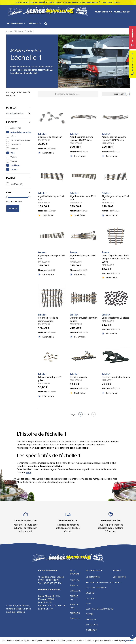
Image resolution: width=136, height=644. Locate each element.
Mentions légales (22, 640)
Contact (117, 582)
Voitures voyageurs (96, 588)
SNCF (28, 472)
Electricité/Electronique (20, 140)
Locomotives (93, 577)
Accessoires (16, 128)
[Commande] (116, 94)
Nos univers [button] (18, 23)
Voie (13, 153)
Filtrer (13, 208)
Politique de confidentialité (44, 640)
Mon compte (119, 577)
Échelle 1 (75, 585)
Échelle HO (76, 591)
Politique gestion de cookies (70, 640)
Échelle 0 (75, 580)
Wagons (90, 593)
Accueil (10, 31)
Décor (13, 136)
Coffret (14, 169)
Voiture (14, 157)
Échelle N (75, 613)
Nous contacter (132, 64)
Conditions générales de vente (98, 640)
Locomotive (16, 145)
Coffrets (91, 598)
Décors (90, 614)
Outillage (15, 165)
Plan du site (7, 640)
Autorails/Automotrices (99, 582)
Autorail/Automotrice (20, 132)
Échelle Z (75, 618)
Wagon (14, 161)
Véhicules (91, 619)
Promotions (132, 38)
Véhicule (14, 149)
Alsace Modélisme (15, 616)
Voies (89, 603)
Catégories (34, 23)
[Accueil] (8, 23)
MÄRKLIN (15, 184)
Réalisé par (124, 640)
